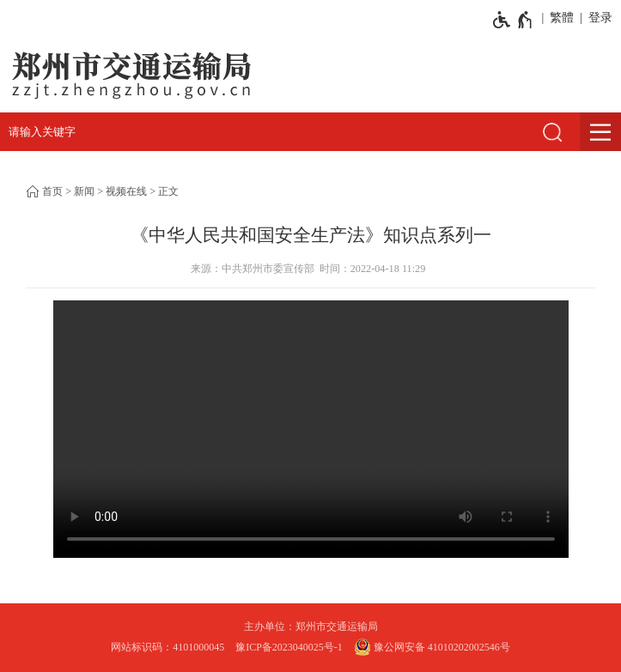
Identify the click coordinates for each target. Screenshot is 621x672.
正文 (168, 191)
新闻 (84, 191)
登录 (600, 18)
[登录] (597, 18)
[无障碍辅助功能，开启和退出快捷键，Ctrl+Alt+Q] (513, 20)
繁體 (562, 18)
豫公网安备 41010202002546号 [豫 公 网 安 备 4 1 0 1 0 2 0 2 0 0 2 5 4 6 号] (432, 647)
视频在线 (126, 191)
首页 (52, 191)
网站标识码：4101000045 (167, 647)
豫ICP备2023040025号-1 (289, 647)
